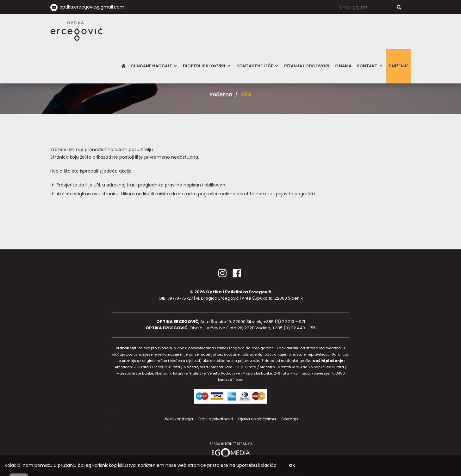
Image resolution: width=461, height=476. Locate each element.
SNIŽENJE (399, 66)
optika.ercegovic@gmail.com (92, 7)
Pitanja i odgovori (307, 66)
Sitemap (290, 419)
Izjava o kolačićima (257, 419)
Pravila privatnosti (216, 419)
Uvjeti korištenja (178, 419)
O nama (343, 66)
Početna (221, 95)
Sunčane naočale (154, 66)
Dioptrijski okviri (207, 66)
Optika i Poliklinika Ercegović (239, 292)
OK (292, 465)
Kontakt (370, 66)
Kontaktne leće (258, 66)
